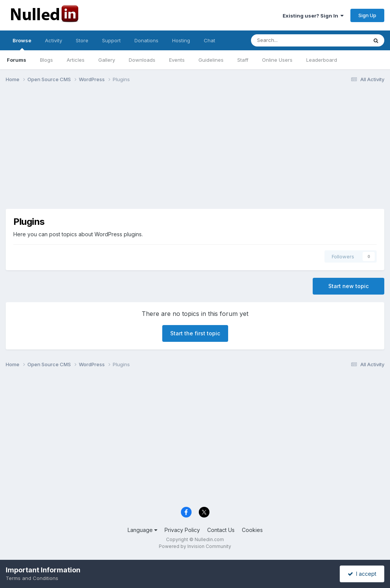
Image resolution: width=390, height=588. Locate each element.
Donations (146, 40)
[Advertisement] (195, 148)
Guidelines (211, 60)
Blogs (46, 60)
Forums (17, 60)
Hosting (181, 40)
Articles (76, 60)
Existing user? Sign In (313, 16)
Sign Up (367, 15)
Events (177, 60)
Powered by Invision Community (195, 546)
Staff (243, 60)
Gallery (107, 60)
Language (142, 530)
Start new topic (348, 286)
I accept (362, 574)
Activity (54, 40)
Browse (22, 44)
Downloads (142, 60)
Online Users (277, 60)
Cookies (252, 530)
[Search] (289, 40)
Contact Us (221, 530)
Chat (209, 40)
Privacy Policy (182, 530)
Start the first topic (195, 333)
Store (82, 40)
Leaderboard (322, 60)
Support (111, 40)
